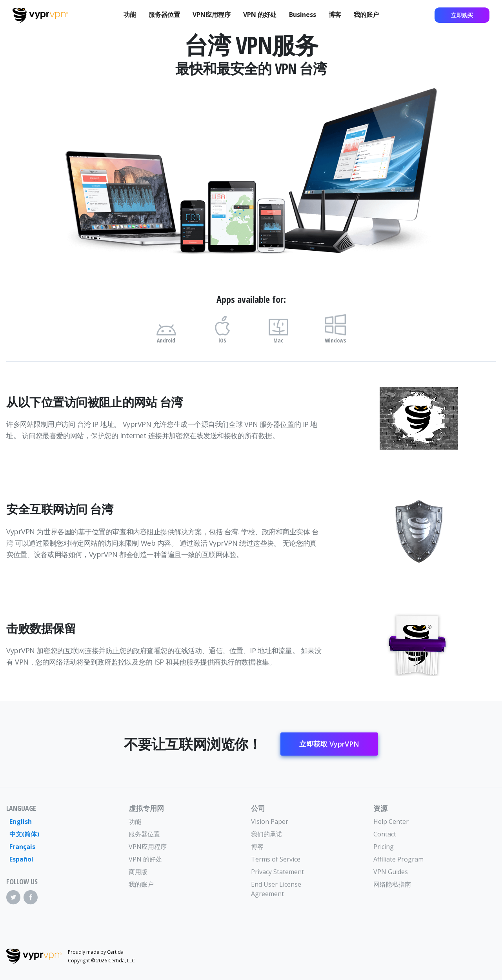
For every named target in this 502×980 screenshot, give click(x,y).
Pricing (384, 847)
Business (303, 15)
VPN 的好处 (260, 15)
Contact (385, 834)
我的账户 (366, 15)
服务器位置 (164, 15)
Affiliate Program (398, 859)
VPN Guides (391, 872)
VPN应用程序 (212, 15)
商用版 (138, 872)
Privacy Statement (277, 872)
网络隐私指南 (392, 884)
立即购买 (462, 15)
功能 (130, 15)
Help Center (391, 822)
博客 (335, 15)
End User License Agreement (276, 889)
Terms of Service (276, 859)
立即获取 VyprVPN (329, 744)
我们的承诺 (267, 834)
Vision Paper (270, 822)
